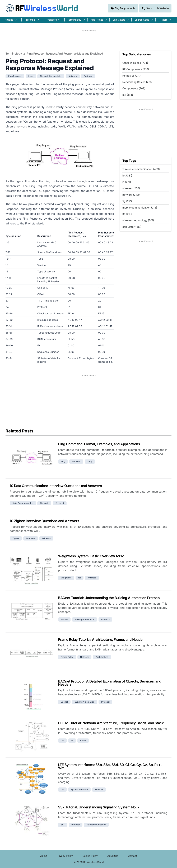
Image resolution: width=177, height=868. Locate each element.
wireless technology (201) (138, 220)
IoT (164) (128, 95)
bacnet (64, 619)
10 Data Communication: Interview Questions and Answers (56, 486)
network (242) (131, 195)
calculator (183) (132, 227)
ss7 (63, 825)
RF (42, 8)
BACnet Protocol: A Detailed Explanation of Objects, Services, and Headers (110, 683)
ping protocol (15, 76)
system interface (79, 789)
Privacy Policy (65, 856)
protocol (88, 76)
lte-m (83, 740)
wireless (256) (131, 188)
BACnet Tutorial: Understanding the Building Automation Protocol (109, 598)
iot (80, 578)
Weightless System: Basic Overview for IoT (92, 556)
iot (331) (127, 176)
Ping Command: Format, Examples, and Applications (99, 444)
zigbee (16, 538)
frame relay (67, 657)
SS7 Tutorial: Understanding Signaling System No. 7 (99, 807)
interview (31, 538)
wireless (46, 538)
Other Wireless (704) (135, 63)
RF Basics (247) (132, 76)
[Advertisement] (88, 40)
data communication (23, 503)
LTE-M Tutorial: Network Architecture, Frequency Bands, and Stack (111, 723)
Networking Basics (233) (137, 82)
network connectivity (51, 76)
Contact (132, 856)
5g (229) (127, 201)
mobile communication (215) (140, 208)
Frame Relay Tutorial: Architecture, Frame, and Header (101, 640)
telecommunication (96, 825)
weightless (66, 578)
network (73, 76)
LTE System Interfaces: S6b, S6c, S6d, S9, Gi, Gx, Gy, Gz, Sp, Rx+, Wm (110, 766)
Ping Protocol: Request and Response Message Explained (65, 54)
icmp (31, 76)
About (44, 856)
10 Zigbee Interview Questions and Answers (44, 521)
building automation (85, 619)
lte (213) (127, 214)
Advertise (113, 856)
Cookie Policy (90, 856)
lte (62, 740)
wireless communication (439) (141, 169)
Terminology (14, 54)
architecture (102, 657)
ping (63, 461)
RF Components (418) (136, 69)
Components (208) (134, 88)
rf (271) (127, 182)
